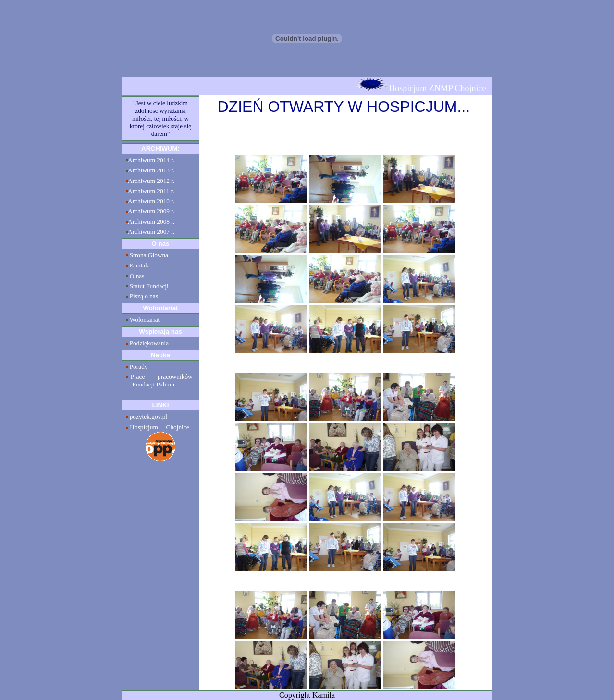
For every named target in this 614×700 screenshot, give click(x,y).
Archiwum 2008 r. (151, 222)
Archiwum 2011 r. (151, 191)
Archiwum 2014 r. (151, 160)
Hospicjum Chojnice (159, 427)
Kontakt (140, 265)
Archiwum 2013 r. (151, 170)
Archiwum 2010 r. (151, 201)
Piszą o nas (144, 296)
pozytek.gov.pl (148, 416)
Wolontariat (145, 320)
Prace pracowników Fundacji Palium (159, 380)
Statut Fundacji (149, 286)
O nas (137, 276)
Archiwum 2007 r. (151, 232)
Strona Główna (149, 255)
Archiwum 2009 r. (151, 211)
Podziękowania (149, 343)
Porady (139, 367)
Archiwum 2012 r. (151, 181)
